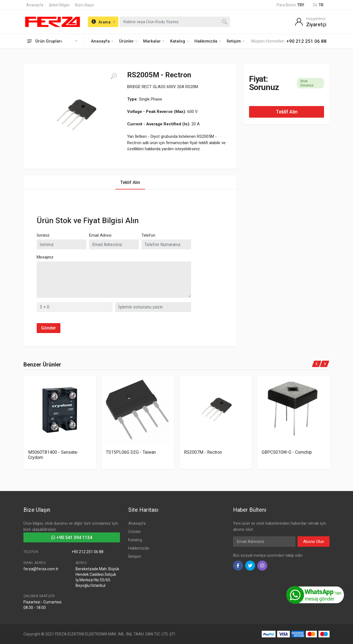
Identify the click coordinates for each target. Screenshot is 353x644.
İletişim (236, 41)
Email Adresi (100, 235)
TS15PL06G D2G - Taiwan (131, 452)
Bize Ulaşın (85, 5)
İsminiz (43, 235)
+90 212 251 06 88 (87, 552)
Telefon (148, 235)
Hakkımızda (208, 41)
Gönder (49, 328)
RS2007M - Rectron (203, 452)
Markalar (154, 41)
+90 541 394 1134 (72, 538)
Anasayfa (35, 5)
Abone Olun (314, 542)
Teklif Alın (287, 112)
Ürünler (128, 41)
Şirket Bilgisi (59, 5)
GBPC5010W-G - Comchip (287, 452)
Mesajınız (45, 257)
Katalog (179, 41)
